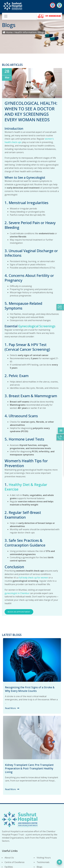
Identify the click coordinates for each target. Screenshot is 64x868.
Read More (10, 708)
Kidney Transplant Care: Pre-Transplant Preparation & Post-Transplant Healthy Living (29, 768)
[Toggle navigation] (6, 16)
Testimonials (43, 862)
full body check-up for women (33, 578)
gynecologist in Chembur (17, 593)
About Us (9, 858)
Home (8, 32)
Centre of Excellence (15, 862)
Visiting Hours (44, 858)
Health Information (25, 32)
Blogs (41, 32)
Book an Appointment (19, 612)
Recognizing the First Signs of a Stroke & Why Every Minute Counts (30, 689)
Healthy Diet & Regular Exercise (26, 487)
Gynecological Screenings (37, 326)
